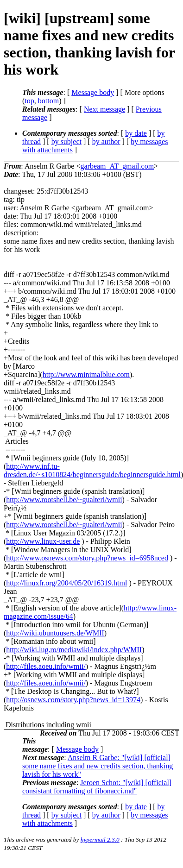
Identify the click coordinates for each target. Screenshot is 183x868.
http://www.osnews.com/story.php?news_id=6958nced (87, 558)
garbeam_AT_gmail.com (117, 166)
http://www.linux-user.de (43, 541)
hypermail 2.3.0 (100, 840)
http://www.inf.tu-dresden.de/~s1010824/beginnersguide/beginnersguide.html (92, 470)
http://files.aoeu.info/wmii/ (46, 666)
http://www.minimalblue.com (86, 374)
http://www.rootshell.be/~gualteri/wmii (64, 500)
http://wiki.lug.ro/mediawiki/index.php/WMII (74, 650)
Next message (104, 109)
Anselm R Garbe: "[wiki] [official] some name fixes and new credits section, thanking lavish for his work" (98, 766)
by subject (66, 142)
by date (136, 133)
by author (106, 142)
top (29, 101)
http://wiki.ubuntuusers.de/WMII (55, 633)
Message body (93, 92)
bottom (48, 101)
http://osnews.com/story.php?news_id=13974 (73, 700)
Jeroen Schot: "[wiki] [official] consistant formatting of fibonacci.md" (97, 787)
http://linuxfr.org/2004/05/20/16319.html (66, 583)
